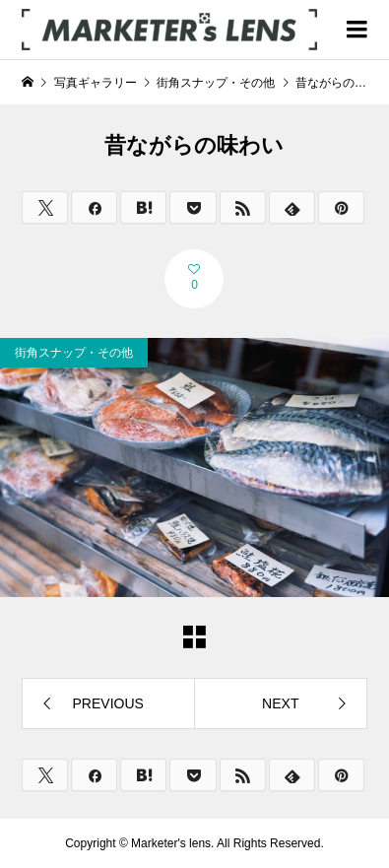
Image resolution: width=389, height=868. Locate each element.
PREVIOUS (108, 703)
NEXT (280, 703)
